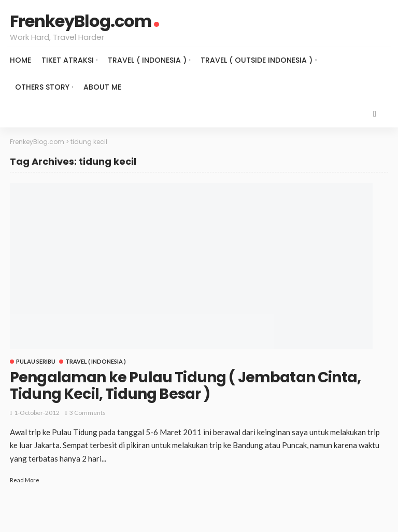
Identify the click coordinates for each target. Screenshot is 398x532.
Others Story (42, 87)
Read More (25, 480)
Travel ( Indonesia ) (147, 60)
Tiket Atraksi (68, 60)
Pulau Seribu (36, 361)
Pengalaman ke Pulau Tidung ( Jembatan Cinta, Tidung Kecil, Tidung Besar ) (185, 386)
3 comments (88, 413)
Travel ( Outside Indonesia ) (257, 60)
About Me (102, 87)
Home (20, 60)
